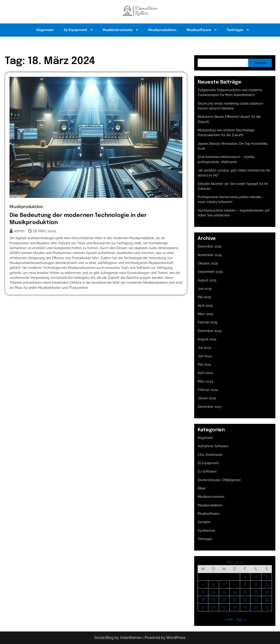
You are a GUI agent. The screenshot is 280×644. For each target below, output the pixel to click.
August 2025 (207, 280)
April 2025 (205, 306)
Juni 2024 (205, 356)
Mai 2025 (204, 297)
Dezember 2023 (209, 407)
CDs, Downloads (210, 455)
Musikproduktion (162, 30)
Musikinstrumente (118, 30)
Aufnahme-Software (213, 446)
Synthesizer (206, 531)
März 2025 (205, 314)
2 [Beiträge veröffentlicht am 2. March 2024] (256, 577)
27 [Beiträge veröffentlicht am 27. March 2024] (224, 607)
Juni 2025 (205, 289)
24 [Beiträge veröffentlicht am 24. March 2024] (267, 600)
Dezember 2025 (210, 246)
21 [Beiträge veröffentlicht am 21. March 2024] (235, 600)
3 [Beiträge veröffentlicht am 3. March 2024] (267, 577)
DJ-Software (207, 471)
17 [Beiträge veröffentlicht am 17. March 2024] (267, 592)
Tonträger (235, 30)
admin (17, 231)
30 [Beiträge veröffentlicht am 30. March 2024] (256, 607)
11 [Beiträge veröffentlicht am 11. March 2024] (203, 592)
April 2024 (205, 373)
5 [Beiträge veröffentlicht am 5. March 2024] (214, 584)
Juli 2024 (204, 348)
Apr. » (241, 620)
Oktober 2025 (208, 263)
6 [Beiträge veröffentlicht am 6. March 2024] (224, 584)
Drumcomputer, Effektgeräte (219, 480)
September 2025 (210, 272)
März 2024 (205, 381)
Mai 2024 (204, 364)
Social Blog (104, 638)
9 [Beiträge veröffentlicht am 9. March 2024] (256, 584)
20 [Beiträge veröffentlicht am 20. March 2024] (224, 600)
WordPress (176, 638)
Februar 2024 (208, 390)
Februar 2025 (208, 322)
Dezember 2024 (210, 331)
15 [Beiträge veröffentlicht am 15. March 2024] (245, 592)
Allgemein (45, 30)
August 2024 (207, 339)
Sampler (204, 522)
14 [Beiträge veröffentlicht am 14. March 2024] (235, 592)
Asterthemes (131, 638)
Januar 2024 (207, 398)
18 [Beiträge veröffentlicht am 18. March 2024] (203, 600)
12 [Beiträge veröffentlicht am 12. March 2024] (214, 592)
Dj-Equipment (76, 30)
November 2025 (210, 255)
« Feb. (229, 620)
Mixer (202, 488)
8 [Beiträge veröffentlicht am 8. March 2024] (245, 584)
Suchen (260, 63)
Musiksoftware (199, 30)
